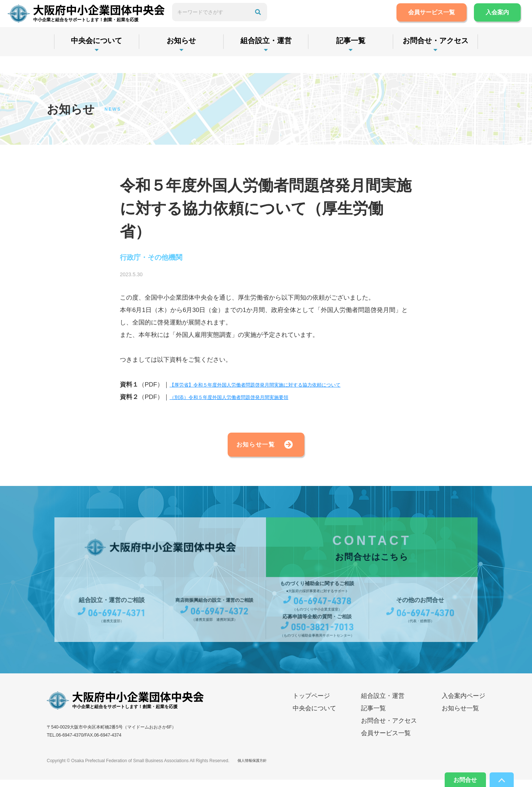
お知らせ (181, 57)
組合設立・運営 (266, 57)
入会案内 (490, 21)
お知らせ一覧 (243, 449)
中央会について (96, 57)
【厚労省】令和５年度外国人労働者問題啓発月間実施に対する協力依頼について (281, 386)
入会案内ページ (463, 704)
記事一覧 (351, 57)
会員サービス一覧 (425, 21)
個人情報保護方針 (255, 768)
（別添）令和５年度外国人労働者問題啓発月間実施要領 (247, 399)
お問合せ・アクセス (436, 57)
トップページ (311, 704)
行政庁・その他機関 (160, 258)
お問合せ (456, 778)
